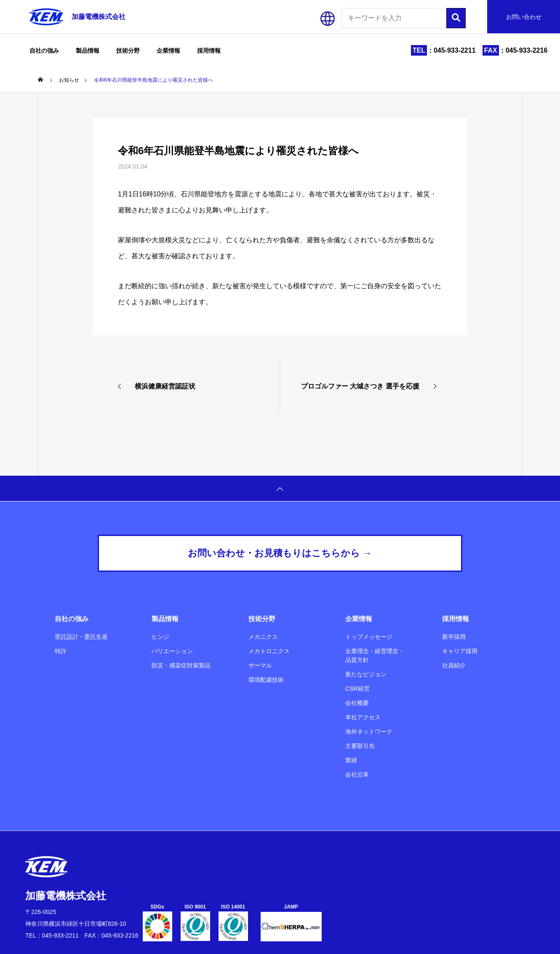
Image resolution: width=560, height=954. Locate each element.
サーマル (260, 665)
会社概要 (357, 703)
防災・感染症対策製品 (181, 665)
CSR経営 (357, 689)
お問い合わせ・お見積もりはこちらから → (280, 553)
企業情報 (168, 51)
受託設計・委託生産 (81, 637)
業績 (351, 760)
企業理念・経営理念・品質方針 (375, 655)
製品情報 (88, 51)
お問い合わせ (524, 17)
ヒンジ (160, 637)
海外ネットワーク (369, 732)
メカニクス (263, 637)
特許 (61, 651)
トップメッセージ (369, 637)
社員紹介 (454, 665)
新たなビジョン (366, 674)
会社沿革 (357, 774)
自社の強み (44, 51)
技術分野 (128, 51)
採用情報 (209, 51)
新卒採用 (454, 637)
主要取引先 (360, 746)
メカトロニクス (269, 651)
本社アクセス (363, 717)
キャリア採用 (460, 651)
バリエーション (172, 651)
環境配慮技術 (266, 680)
